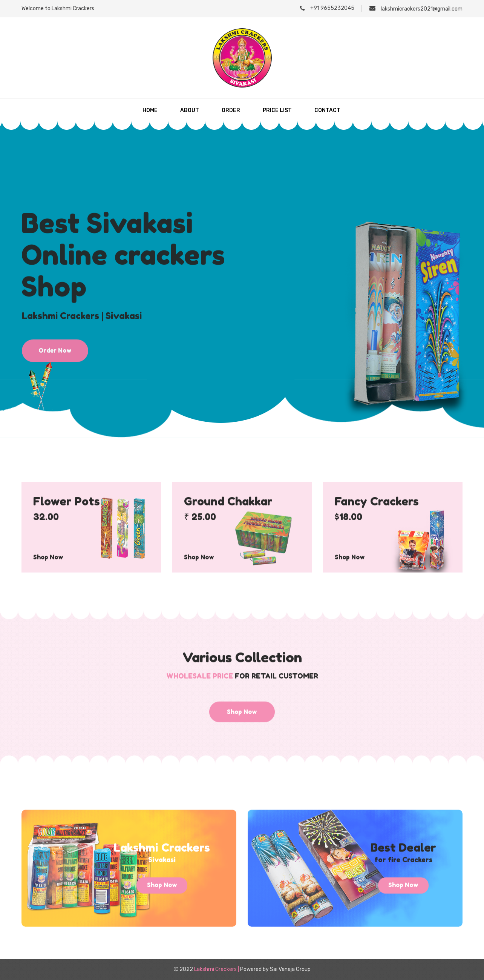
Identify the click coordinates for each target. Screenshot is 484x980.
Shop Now (48, 578)
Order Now (55, 381)
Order (231, 110)
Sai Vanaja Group (290, 969)
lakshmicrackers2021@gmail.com (416, 8)
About (190, 110)
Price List (277, 110)
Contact (327, 110)
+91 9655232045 (327, 8)
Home (150, 110)
